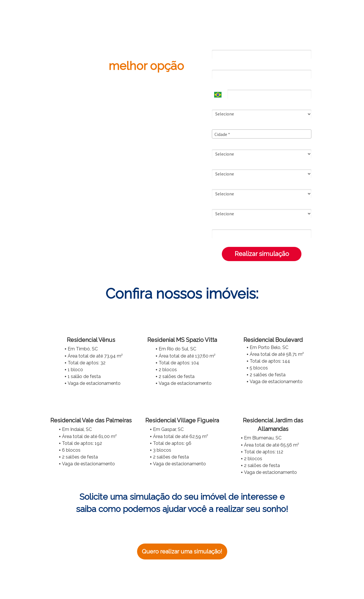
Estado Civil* (223, 105)
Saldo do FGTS (226, 165)
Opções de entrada (230, 185)
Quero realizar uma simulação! (182, 552)
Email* (218, 65)
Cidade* (219, 125)
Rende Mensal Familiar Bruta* (238, 145)
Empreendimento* (229, 205)
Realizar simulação (262, 254)
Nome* (218, 46)
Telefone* (221, 85)
